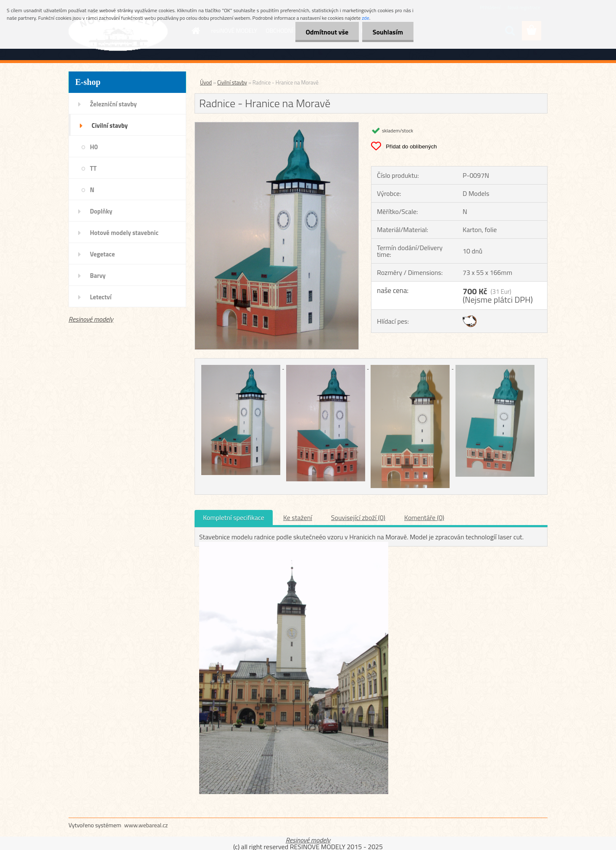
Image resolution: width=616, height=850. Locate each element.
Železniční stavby (113, 104)
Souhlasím (388, 32)
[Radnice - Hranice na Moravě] (277, 126)
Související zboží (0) (358, 517)
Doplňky (101, 211)
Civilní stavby (110, 125)
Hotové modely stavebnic (124, 233)
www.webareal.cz (146, 825)
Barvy (98, 276)
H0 (94, 147)
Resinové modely (91, 319)
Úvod (206, 82)
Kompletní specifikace (234, 517)
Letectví (101, 297)
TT (93, 168)
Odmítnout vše (327, 32)
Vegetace (102, 254)
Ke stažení (298, 517)
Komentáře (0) (424, 517)
